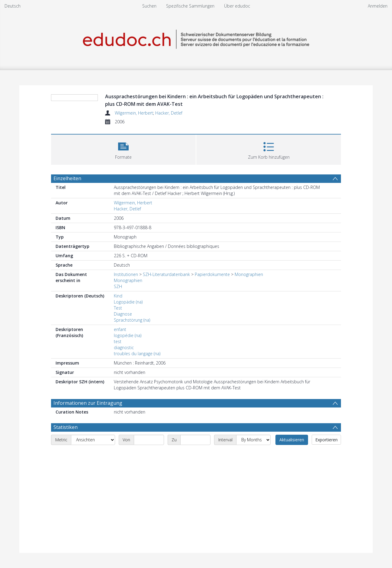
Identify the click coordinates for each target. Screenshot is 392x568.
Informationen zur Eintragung (88, 403)
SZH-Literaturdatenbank (166, 274)
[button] (123, 149)
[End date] (195, 440)
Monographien (249, 274)
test (118, 341)
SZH (118, 286)
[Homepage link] (196, 38)
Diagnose (123, 314)
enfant (120, 329)
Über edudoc (237, 6)
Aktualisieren (292, 440)
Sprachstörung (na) (132, 320)
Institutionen (126, 274)
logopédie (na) (128, 335)
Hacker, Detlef (169, 113)
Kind (118, 296)
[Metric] (93, 440)
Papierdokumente (212, 274)
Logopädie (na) (128, 302)
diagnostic (124, 347)
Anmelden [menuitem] (378, 6)
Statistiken (66, 427)
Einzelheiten (67, 178)
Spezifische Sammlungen (190, 6)
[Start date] (149, 440)
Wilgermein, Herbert (134, 113)
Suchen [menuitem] (149, 6)
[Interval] (253, 440)
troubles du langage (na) (137, 354)
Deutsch (13, 6)
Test (118, 308)
